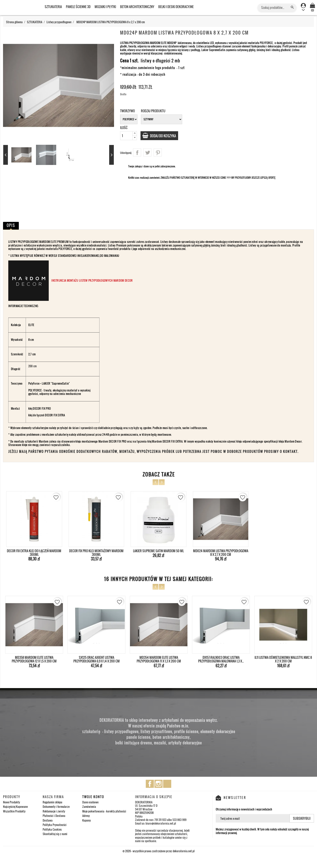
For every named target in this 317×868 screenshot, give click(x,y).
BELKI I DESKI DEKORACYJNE (176, 7)
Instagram (158, 784)
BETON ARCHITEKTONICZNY (137, 7)
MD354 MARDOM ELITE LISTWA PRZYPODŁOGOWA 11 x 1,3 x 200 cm (159, 659)
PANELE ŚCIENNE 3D (78, 7)
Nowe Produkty (12, 802)
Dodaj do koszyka (165, 136)
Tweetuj (147, 152)
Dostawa (48, 820)
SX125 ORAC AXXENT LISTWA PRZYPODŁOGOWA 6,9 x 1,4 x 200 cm (97, 659)
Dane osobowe (90, 802)
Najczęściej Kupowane (15, 807)
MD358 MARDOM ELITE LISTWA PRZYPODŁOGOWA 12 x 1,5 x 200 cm (34, 659)
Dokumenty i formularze (56, 807)
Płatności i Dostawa (54, 816)
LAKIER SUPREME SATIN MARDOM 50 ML (158, 551)
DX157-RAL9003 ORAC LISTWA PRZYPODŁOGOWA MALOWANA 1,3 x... (221, 659)
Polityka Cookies (52, 829)
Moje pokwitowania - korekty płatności (104, 811)
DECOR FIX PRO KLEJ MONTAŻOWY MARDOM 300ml (96, 553)
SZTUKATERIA (53, 7)
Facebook (150, 784)
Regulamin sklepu (52, 802)
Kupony (87, 820)
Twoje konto (93, 797)
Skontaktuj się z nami (55, 834)
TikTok (167, 784)
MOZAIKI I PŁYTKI (105, 7)
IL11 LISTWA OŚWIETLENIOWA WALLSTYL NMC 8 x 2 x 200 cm (283, 659)
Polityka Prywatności (55, 825)
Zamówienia (89, 807)
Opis (11, 225)
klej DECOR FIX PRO (40, 408)
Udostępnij (137, 152)
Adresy (86, 816)
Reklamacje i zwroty (54, 811)
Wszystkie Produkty (14, 811)
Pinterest (158, 152)
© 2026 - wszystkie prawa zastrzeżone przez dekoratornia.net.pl (158, 851)
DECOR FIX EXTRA (55, 415)
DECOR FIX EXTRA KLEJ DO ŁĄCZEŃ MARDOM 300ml (34, 553)
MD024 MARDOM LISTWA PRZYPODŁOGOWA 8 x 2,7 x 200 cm (221, 553)
